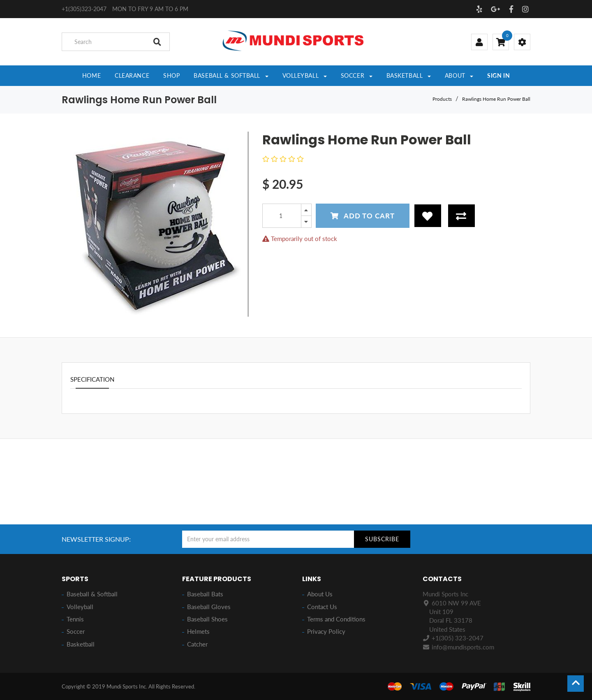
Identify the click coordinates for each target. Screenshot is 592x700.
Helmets (198, 631)
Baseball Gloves (209, 607)
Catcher (197, 644)
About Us (320, 594)
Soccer (76, 631)
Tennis (75, 619)
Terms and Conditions (336, 619)
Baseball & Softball (92, 594)
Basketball (81, 644)
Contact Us (322, 607)
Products (442, 99)
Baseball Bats (205, 594)
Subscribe (382, 539)
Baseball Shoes (207, 619)
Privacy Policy (326, 631)
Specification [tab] (92, 379)
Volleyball (80, 607)
